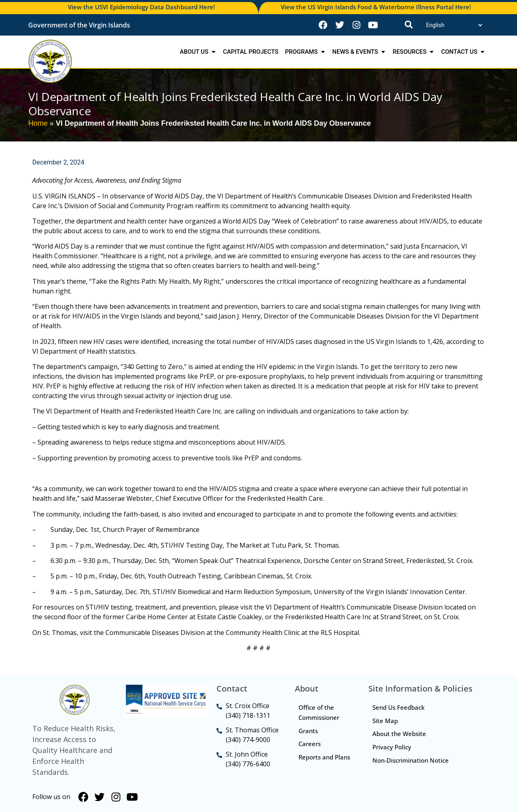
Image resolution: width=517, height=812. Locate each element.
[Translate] (454, 25)
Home (38, 123)
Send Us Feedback (398, 707)
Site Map (385, 721)
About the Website (399, 734)
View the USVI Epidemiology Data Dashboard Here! (141, 7)
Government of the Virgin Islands (79, 25)
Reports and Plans (316, 762)
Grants (309, 731)
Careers (310, 744)
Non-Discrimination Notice (411, 761)
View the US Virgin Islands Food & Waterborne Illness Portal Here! (376, 7)
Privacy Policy (392, 747)
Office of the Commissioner (319, 712)
